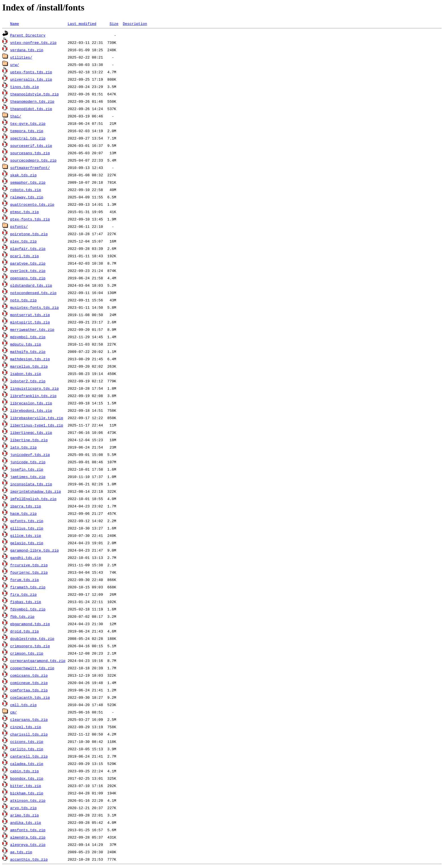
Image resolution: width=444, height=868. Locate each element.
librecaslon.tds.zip (31, 403)
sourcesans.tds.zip (30, 153)
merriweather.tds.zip (32, 329)
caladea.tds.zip (27, 764)
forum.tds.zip (24, 580)
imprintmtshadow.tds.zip (36, 491)
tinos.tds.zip (24, 87)
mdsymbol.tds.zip (28, 337)
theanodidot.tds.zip (31, 109)
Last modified (82, 23)
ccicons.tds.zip (27, 741)
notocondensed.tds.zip (33, 293)
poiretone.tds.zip (29, 234)
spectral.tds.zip (28, 138)
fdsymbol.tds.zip (28, 609)
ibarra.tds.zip (26, 506)
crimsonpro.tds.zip (30, 646)
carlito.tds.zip (27, 749)
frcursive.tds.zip (29, 565)
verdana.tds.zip (27, 50)
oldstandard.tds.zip (31, 285)
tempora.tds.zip (27, 131)
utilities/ (21, 57)
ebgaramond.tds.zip (30, 624)
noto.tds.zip (24, 300)
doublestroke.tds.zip (32, 638)
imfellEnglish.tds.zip (33, 499)
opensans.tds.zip (28, 278)
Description (135, 23)
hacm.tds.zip (24, 513)
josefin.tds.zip (27, 469)
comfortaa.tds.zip (29, 690)
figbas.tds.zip (26, 602)
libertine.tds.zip (29, 440)
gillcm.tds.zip (26, 535)
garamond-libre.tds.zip (35, 550)
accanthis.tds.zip (29, 859)
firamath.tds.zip (28, 587)
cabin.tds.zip (24, 771)
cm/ (13, 712)
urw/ (15, 65)
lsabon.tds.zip (26, 374)
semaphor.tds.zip (28, 182)
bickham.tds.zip (27, 793)
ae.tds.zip (21, 852)
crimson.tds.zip (27, 653)
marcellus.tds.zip (29, 366)
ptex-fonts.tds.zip (30, 219)
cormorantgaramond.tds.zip (38, 661)
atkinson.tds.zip (28, 800)
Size (114, 23)
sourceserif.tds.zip (31, 145)
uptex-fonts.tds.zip (31, 72)
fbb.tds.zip (22, 616)
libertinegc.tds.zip (31, 432)
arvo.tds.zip (24, 808)
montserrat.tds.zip (30, 315)
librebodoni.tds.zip (31, 410)
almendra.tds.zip (28, 837)
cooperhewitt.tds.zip (32, 668)
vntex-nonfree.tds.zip (33, 42)
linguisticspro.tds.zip (35, 388)
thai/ (16, 116)
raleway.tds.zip (27, 197)
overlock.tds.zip (28, 271)
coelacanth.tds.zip (30, 697)
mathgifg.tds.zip (28, 352)
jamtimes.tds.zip (28, 477)
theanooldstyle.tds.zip (35, 94)
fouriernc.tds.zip (29, 572)
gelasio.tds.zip (27, 543)
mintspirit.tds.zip (30, 322)
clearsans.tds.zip (29, 719)
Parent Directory (28, 35)
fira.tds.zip (24, 594)
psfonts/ (19, 226)
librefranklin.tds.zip (33, 396)
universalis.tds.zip (31, 79)
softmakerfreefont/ (30, 168)
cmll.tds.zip (24, 705)
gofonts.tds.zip (27, 521)
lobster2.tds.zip (28, 381)
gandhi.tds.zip (26, 558)
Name (15, 23)
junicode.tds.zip (28, 462)
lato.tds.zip (24, 447)
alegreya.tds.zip (28, 845)
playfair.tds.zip (28, 248)
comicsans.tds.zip (29, 675)
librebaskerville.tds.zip (37, 418)
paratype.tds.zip (28, 263)
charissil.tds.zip (29, 734)
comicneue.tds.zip (29, 683)
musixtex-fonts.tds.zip (35, 307)
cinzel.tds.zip (26, 727)
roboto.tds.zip (26, 190)
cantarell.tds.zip (29, 756)
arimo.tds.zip (24, 815)
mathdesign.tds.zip (30, 359)
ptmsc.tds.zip (24, 212)
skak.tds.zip (24, 175)
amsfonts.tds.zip (28, 830)
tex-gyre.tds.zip (28, 123)
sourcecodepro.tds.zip (33, 160)
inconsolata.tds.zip (31, 484)
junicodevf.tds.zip (30, 455)
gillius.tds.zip (27, 528)
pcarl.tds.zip (24, 256)
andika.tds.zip (26, 822)
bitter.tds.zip (26, 786)
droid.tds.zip (24, 631)
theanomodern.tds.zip (32, 101)
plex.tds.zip (24, 241)
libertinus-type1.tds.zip (37, 425)
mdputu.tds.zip (26, 344)
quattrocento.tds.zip (32, 204)
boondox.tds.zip (27, 778)
